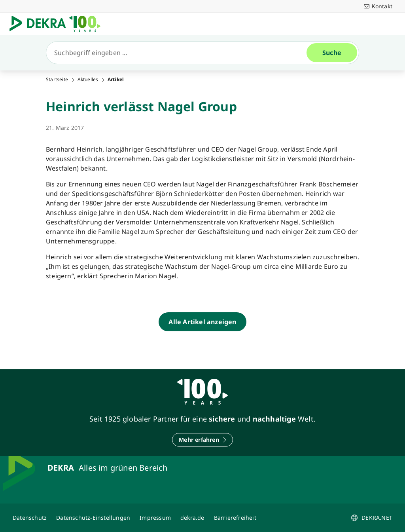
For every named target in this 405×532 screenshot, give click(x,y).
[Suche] (180, 53)
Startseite (57, 80)
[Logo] (58, 24)
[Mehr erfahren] (202, 440)
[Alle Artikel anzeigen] (202, 322)
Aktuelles (88, 80)
